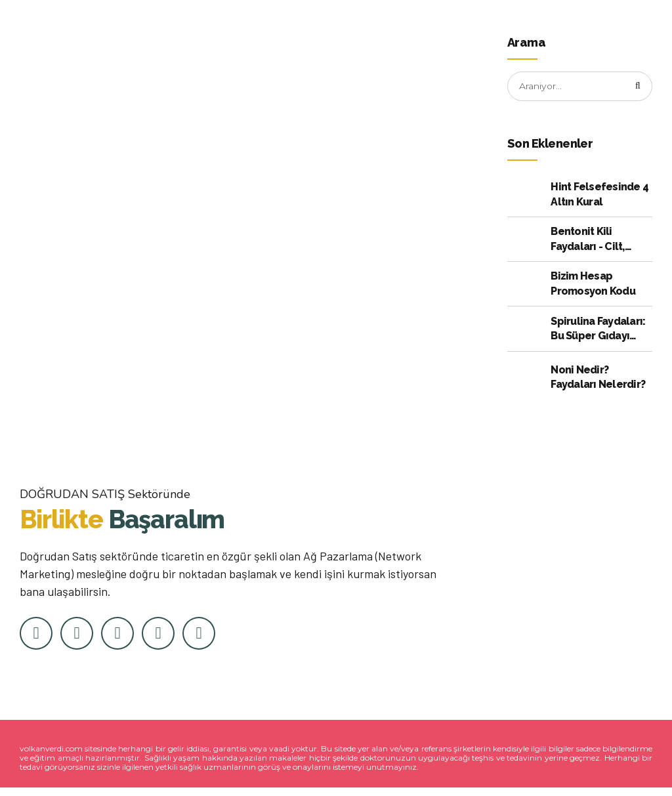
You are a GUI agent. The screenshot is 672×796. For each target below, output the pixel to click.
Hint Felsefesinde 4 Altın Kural (599, 195)
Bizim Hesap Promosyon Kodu (593, 284)
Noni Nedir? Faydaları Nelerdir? (598, 377)
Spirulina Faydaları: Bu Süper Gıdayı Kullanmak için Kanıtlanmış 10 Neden (598, 329)
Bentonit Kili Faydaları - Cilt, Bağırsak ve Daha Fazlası (593, 240)
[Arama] (638, 87)
